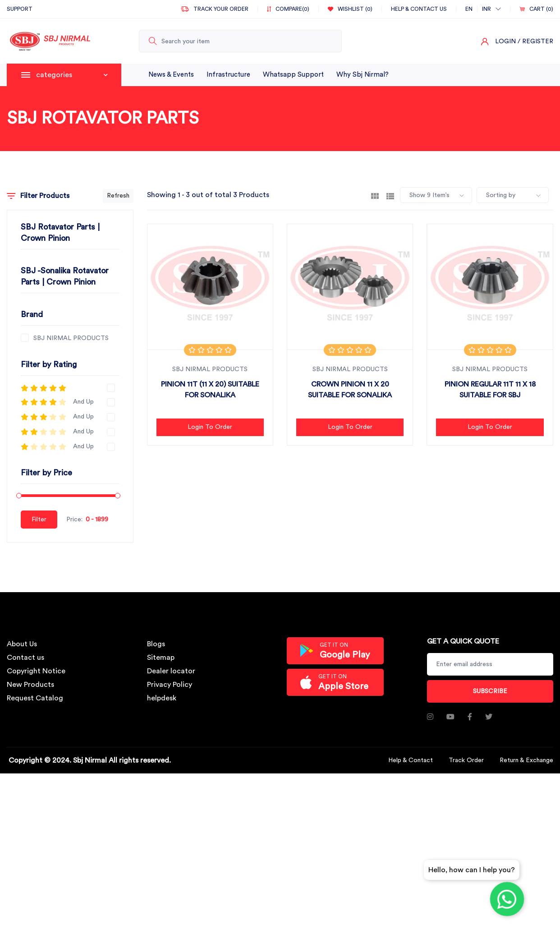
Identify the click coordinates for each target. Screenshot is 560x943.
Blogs (156, 644)
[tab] (375, 195)
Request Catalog (35, 698)
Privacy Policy (170, 685)
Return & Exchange (526, 760)
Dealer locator (171, 671)
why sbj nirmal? (363, 75)
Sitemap (161, 658)
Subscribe (490, 691)
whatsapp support (293, 75)
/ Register (535, 41)
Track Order (466, 760)
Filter (39, 520)
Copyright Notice (36, 671)
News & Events (171, 75)
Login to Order (210, 427)
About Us (22, 644)
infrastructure (228, 75)
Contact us (25, 658)
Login (505, 41)
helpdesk (162, 698)
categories (72, 75)
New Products (30, 685)
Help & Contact (411, 760)
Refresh (118, 196)
